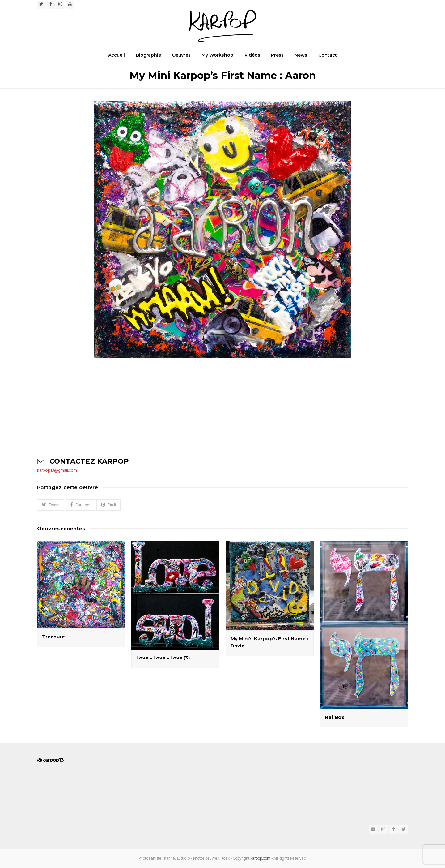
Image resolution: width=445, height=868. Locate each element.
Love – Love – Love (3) (163, 658)
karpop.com (260, 859)
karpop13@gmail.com (57, 471)
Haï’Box (335, 717)
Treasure (53, 637)
